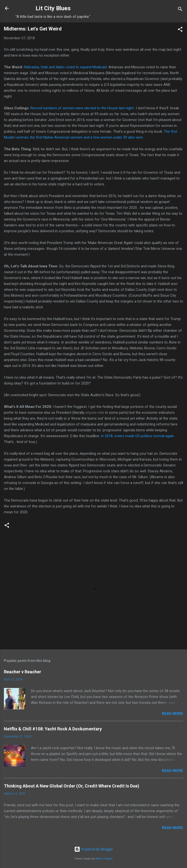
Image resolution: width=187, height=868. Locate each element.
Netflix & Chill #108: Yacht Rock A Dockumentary (53, 729)
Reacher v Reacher (23, 672)
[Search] (180, 10)
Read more (173, 714)
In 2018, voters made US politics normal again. (138, 436)
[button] (180, 30)
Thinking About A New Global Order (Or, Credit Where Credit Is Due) (72, 786)
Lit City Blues (53, 8)
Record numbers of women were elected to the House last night (82, 108)
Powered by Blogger (94, 849)
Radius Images (104, 859)
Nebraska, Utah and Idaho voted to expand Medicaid (65, 67)
